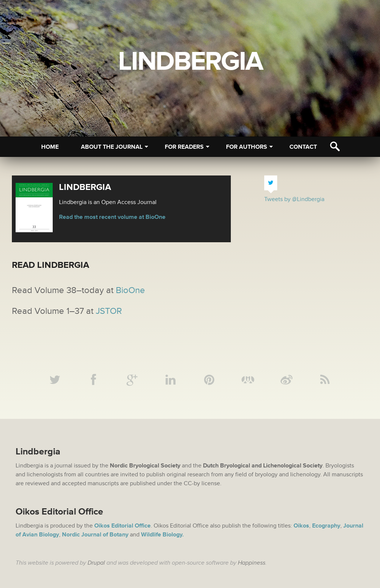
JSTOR (109, 311)
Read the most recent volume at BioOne (112, 217)
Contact (303, 147)
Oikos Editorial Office (122, 526)
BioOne (130, 290)
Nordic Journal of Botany (95, 535)
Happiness (252, 563)
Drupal (96, 563)
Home (50, 147)
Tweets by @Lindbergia (294, 199)
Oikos (301, 526)
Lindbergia (190, 62)
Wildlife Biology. (162, 535)
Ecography (326, 526)
